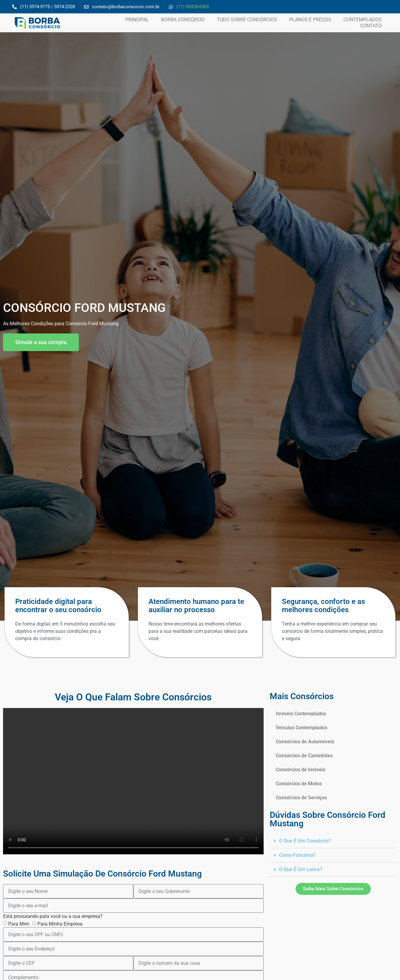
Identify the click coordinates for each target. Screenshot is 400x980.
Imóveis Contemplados (301, 714)
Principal (137, 20)
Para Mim (19, 924)
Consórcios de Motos (299, 784)
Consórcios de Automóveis (305, 742)
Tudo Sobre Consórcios (247, 20)
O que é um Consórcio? (305, 841)
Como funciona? (297, 855)
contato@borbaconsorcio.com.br (126, 7)
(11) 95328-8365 (193, 7)
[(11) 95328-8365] (171, 7)
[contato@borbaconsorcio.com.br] (86, 7)
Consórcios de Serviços (301, 798)
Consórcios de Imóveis (301, 770)
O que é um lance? (301, 869)
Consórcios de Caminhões (304, 756)
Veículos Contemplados (302, 728)
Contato (371, 26)
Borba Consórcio (183, 20)
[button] (333, 841)
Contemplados (363, 20)
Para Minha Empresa (60, 924)
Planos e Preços (310, 20)
